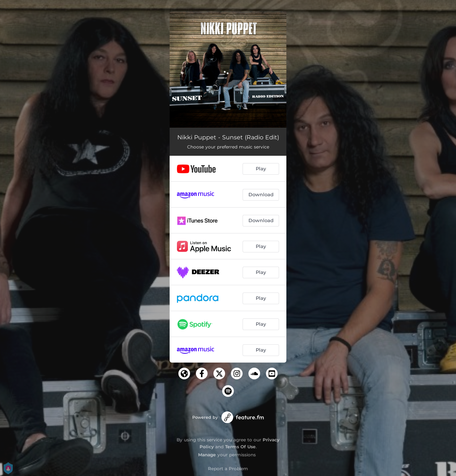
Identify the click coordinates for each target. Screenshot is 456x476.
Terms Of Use (240, 447)
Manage (207, 455)
